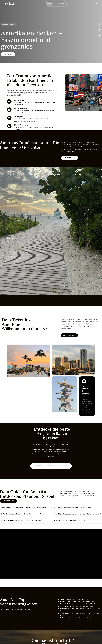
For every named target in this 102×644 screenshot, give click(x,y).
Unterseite (60, 4)
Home (49, 4)
